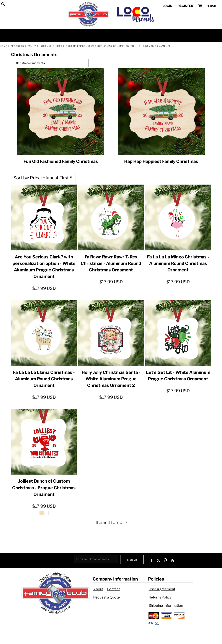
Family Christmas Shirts (45, 46)
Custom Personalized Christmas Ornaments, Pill (101, 46)
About (98, 589)
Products (17, 46)
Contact (113, 589)
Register (185, 6)
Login (167, 6)
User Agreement (162, 589)
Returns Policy (160, 597)
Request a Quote (106, 597)
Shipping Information (166, 606)
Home (4, 46)
